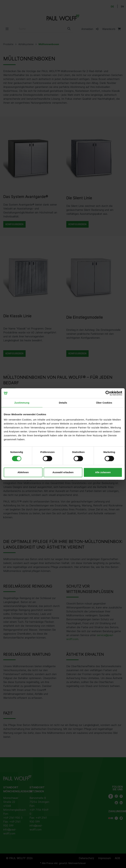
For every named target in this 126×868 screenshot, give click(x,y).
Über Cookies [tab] (104, 403)
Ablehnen (23, 472)
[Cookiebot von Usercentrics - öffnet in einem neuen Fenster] (108, 393)
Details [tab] (63, 403)
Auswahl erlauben (63, 472)
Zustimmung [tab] (22, 403)
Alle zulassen (103, 472)
